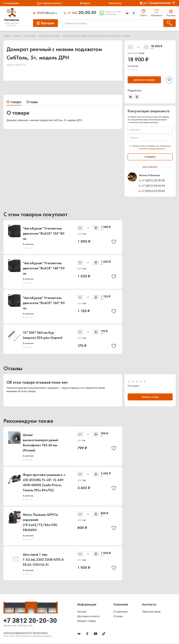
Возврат (85, 3)
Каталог (82, 612)
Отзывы (32, 102)
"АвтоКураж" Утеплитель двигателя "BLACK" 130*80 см (44, 233)
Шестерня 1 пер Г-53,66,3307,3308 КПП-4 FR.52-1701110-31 (43, 560)
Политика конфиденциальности (18, 633)
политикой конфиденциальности (152, 148)
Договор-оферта (41, 633)
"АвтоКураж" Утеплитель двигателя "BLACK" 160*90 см (44, 303)
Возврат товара (87, 622)
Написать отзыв (150, 397)
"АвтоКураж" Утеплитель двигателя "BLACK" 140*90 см (44, 268)
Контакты (115, 3)
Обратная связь (151, 612)
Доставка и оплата (49, 3)
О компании (11, 3)
